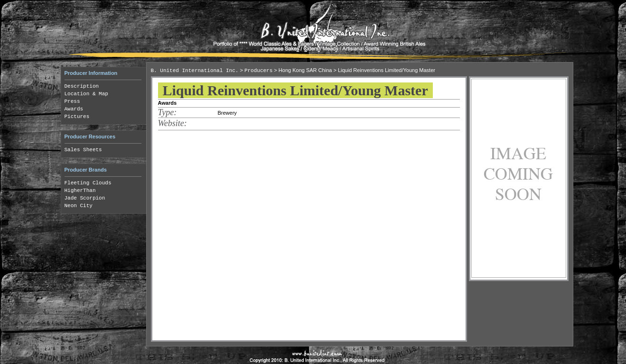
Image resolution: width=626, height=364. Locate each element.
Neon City (79, 206)
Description (82, 86)
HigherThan (80, 191)
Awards (74, 109)
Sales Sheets (83, 150)
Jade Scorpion (85, 198)
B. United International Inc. (195, 71)
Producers (258, 71)
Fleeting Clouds (88, 183)
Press (72, 101)
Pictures (77, 117)
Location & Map (86, 94)
